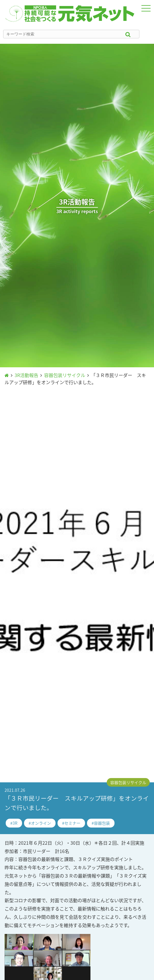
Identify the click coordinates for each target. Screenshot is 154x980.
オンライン (41, 823)
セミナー (72, 823)
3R (15, 823)
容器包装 (102, 823)
